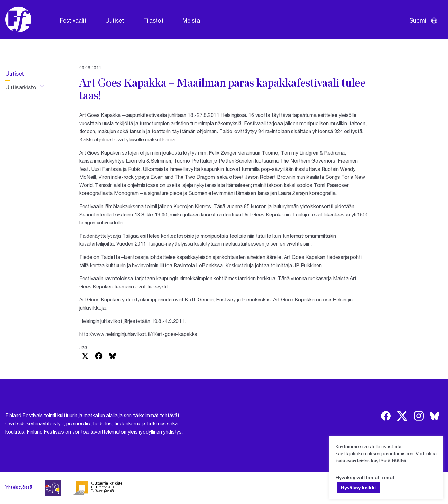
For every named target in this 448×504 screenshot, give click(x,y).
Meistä (191, 20)
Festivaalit (73, 20)
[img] (386, 416)
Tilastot (153, 20)
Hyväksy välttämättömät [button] (365, 477)
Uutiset (115, 20)
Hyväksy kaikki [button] (358, 488)
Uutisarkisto (21, 87)
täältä (399, 461)
